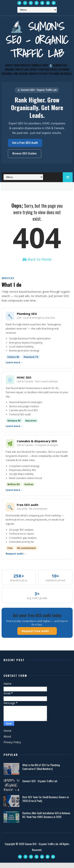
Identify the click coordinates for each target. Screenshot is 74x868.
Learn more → (15, 368)
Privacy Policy (12, 747)
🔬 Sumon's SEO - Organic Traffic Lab (37, 40)
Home (7, 736)
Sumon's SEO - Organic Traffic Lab (40, 786)
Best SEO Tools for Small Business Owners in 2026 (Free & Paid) (45, 804)
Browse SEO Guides (25, 153)
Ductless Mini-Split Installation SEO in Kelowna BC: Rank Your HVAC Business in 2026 (46, 820)
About (7, 742)
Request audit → (16, 559)
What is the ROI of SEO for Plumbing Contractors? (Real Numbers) (41, 772)
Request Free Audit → (37, 636)
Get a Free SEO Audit (25, 143)
